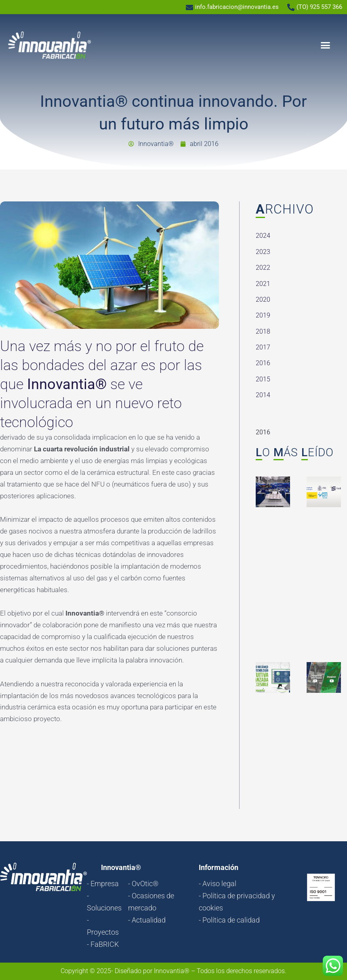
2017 (263, 347)
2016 (263, 363)
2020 (263, 300)
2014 (263, 395)
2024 (263, 236)
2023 (263, 252)
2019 (263, 315)
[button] (326, 45)
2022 (263, 268)
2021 (263, 284)
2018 (263, 331)
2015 (263, 379)
